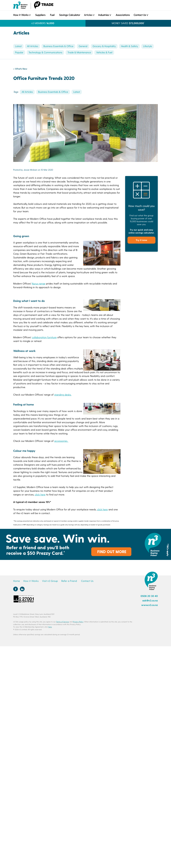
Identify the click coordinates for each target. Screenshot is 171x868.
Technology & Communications (45, 52)
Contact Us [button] (140, 15)
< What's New (20, 69)
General (83, 46)
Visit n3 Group (50, 581)
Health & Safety (129, 46)
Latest (18, 46)
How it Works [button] (21, 15)
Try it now (141, 240)
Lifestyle (148, 46)
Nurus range (38, 284)
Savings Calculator (70, 15)
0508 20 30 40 (149, 596)
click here (40, 495)
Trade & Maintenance (79, 52)
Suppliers (40, 15)
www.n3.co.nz (149, 605)
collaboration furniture (44, 337)
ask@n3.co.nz (150, 601)
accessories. (61, 441)
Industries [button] (104, 15)
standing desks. (63, 395)
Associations (123, 15)
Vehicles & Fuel (104, 52)
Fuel (52, 15)
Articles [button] (88, 15)
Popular (19, 52)
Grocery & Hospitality (104, 46)
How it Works (31, 581)
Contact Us (87, 581)
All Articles (32, 46)
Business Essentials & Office (58, 46)
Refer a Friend (69, 581)
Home (17, 581)
